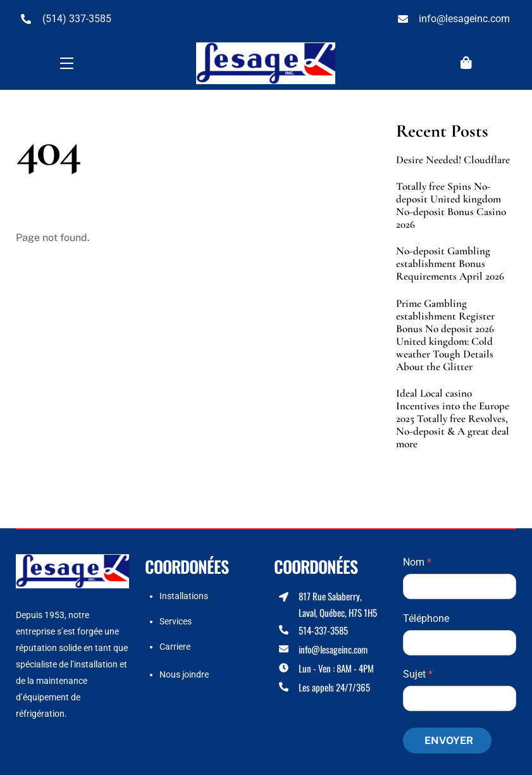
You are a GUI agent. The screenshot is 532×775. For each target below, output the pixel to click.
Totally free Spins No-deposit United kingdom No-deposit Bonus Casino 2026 (451, 206)
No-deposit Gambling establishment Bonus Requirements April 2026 (450, 264)
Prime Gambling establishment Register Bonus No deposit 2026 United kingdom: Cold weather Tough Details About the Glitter (445, 335)
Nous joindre (184, 674)
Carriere (175, 647)
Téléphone (426, 618)
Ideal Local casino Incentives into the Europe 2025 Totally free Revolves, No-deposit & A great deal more (453, 419)
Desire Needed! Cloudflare (453, 160)
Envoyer (449, 741)
